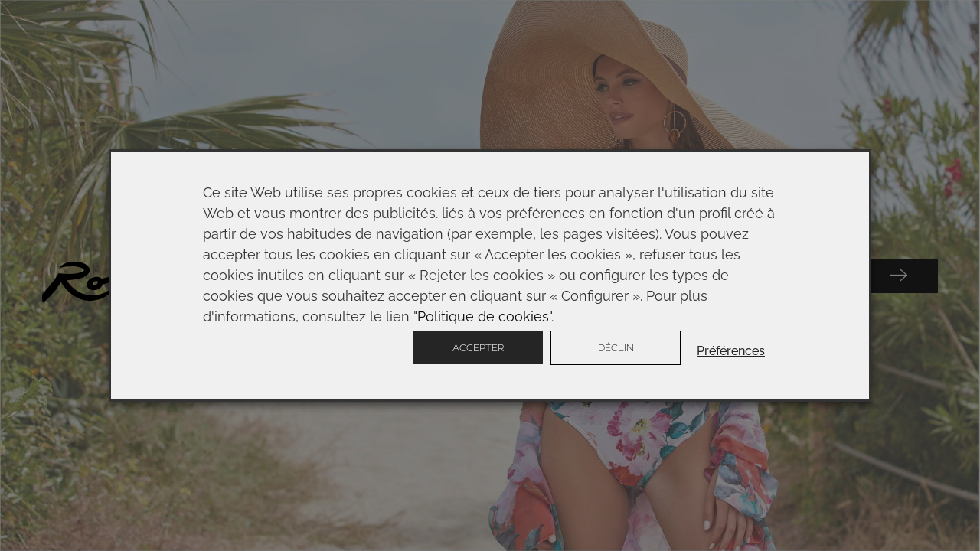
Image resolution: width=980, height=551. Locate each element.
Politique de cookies (483, 316)
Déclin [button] (616, 348)
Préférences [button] (731, 351)
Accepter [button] (478, 348)
